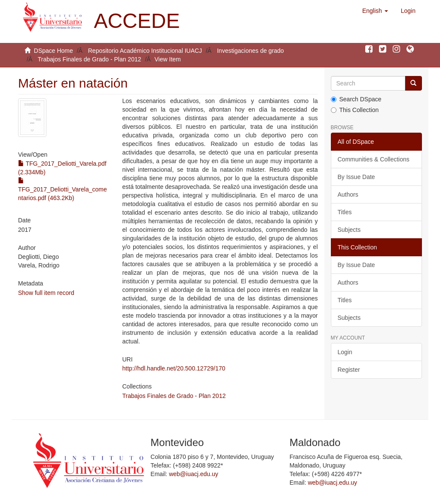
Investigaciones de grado (251, 51)
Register (349, 370)
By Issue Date (356, 177)
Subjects (349, 230)
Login (345, 352)
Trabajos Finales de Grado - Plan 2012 (90, 59)
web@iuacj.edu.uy (194, 474)
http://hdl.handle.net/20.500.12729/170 (174, 368)
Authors (348, 194)
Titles (345, 212)
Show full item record (46, 293)
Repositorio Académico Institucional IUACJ (145, 51)
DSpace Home (53, 51)
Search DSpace (356, 99)
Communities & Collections (374, 159)
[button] (375, 11)
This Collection (355, 110)
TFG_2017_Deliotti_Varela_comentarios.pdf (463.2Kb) (63, 189)
